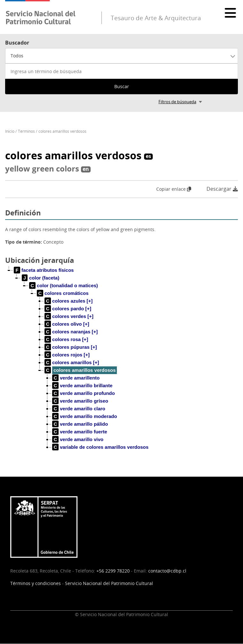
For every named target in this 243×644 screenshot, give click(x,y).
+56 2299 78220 (113, 571)
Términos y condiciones (36, 583)
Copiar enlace (174, 189)
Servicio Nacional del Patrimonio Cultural (109, 583)
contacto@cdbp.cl (167, 571)
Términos (26, 131)
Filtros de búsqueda (177, 102)
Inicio (10, 131)
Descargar (222, 189)
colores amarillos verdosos (62, 131)
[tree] (121, 364)
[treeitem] (44, 270)
